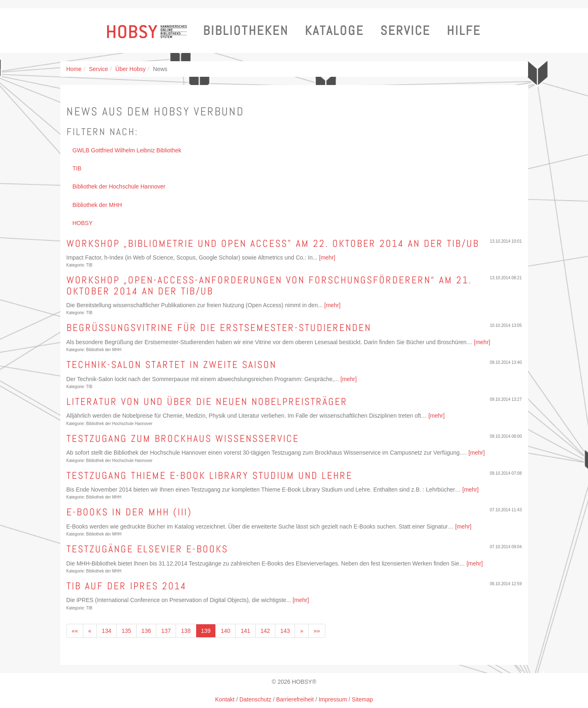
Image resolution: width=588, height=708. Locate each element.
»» (317, 631)
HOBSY (83, 223)
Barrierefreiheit (295, 699)
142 (265, 631)
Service (405, 31)
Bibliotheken (246, 31)
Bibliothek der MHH (97, 205)
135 (126, 631)
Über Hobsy (130, 69)
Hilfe (464, 31)
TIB (77, 168)
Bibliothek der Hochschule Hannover (119, 186)
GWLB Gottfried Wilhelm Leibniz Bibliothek (127, 150)
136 (146, 631)
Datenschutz (255, 699)
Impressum (333, 699)
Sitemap (362, 699)
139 (206, 631)
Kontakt (225, 699)
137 (166, 631)
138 (186, 631)
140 (225, 631)
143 (285, 631)
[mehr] (327, 257)
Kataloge (334, 31)
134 (106, 631)
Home (74, 69)
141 (245, 631)
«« (75, 631)
